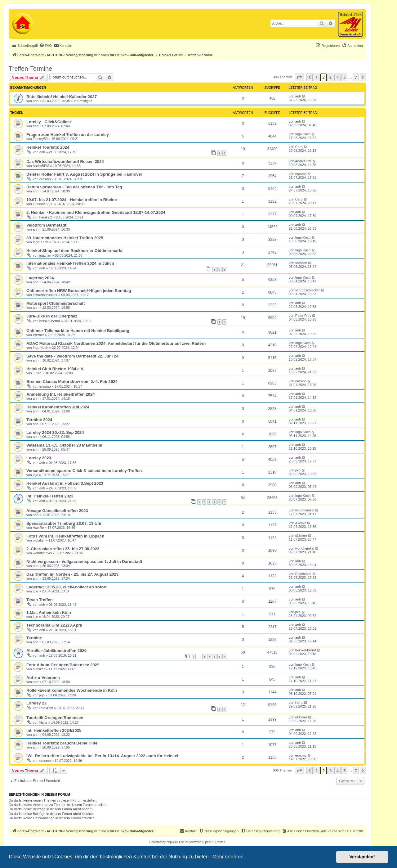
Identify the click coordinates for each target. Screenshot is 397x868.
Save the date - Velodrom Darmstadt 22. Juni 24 (72, 356)
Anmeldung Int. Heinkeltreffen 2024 (61, 394)
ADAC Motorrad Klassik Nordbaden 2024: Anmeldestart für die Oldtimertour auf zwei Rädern (116, 343)
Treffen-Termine (30, 69)
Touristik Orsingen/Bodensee (55, 718)
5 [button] (344, 77)
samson (301, 263)
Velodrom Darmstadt (46, 225)
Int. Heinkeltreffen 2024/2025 (54, 730)
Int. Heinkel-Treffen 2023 (50, 496)
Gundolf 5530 (43, 204)
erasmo (45, 179)
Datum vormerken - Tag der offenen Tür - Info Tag (74, 187)
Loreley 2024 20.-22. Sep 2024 (55, 432)
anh (36, 101)
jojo (36, 475)
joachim (45, 255)
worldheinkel (305, 510)
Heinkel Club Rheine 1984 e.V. (55, 369)
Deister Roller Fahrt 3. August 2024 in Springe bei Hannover (84, 174)
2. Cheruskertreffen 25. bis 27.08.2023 (63, 549)
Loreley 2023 (39, 458)
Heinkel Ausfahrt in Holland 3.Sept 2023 (65, 483)
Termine (34, 638)
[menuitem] (46, 46)
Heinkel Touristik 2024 (48, 147)
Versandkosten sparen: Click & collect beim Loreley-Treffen (84, 471)
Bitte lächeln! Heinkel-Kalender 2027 (62, 97)
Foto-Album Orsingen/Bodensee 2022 (63, 665)
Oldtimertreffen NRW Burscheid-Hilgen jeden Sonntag (79, 291)
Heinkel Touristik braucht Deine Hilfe (62, 743)
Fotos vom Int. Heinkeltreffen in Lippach (65, 536)
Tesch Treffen (40, 600)
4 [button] (337, 77)
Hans (299, 703)
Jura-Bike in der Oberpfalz (52, 316)
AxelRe (38, 528)
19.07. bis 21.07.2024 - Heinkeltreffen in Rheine (72, 200)
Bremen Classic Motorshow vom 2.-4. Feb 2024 (72, 382)
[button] (299, 77)
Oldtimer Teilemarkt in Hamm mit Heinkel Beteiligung (78, 331)
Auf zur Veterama (43, 678)
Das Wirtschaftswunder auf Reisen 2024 (65, 162)
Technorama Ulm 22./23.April (54, 625)
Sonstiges (85, 101)
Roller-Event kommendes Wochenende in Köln (72, 690)
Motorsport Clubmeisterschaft (56, 303)
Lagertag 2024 (40, 278)
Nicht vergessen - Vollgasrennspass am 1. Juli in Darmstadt (84, 562)
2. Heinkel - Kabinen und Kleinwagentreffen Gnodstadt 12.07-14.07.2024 (96, 212)
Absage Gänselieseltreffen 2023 (57, 511)
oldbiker (39, 540)
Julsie (37, 373)
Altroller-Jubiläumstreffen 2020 (56, 651)
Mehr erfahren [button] (228, 857)
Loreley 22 (36, 703)
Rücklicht (46, 708)
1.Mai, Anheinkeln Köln (49, 612)
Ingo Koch (303, 134)
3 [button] (330, 77)
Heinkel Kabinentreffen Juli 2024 (58, 407)
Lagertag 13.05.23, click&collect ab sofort (67, 587)
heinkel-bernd (50, 321)
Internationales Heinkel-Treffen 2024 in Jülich (70, 263)
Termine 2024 (39, 420)
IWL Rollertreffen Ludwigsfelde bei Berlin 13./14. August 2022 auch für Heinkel (102, 756)
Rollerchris (303, 574)
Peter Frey (303, 316)
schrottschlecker (45, 295)
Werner (38, 335)
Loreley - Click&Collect (49, 122)
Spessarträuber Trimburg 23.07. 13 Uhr (64, 523)
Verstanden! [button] (362, 857)
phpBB (171, 842)
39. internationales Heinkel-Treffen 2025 (65, 238)
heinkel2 (46, 217)
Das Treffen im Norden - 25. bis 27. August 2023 (72, 574)
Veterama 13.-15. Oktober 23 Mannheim (64, 445)
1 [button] (317, 77)
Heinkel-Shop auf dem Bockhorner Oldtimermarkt (74, 251)
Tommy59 (40, 139)
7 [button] (356, 77)
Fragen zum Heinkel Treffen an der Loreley (68, 135)
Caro (299, 147)
